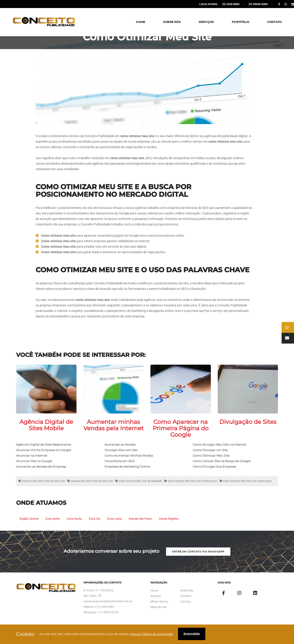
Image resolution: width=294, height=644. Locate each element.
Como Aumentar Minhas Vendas (129, 459)
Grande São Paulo (140, 523)
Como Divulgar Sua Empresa (214, 470)
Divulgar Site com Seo (121, 454)
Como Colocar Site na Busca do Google (222, 465)
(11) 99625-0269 (247, 4)
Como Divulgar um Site (210, 454)
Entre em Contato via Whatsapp (199, 557)
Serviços (200, 16)
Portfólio (235, 16)
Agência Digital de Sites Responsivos (44, 448)
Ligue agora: (199, 4)
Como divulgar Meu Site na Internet (219, 448)
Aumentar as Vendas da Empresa (41, 470)
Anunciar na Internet (32, 459)
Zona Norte (52, 523)
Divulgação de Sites (248, 426)
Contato (268, 16)
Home (135, 16)
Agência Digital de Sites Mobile (46, 429)
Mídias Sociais (159, 609)
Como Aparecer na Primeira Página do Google (181, 432)
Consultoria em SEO (120, 465)
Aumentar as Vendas (120, 448)
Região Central (29, 523)
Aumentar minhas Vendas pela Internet (113, 429)
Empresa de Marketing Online (127, 470)
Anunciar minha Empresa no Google (44, 454)
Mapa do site (158, 614)
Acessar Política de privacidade (153, 634)
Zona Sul (94, 523)
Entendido (193, 634)
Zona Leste (114, 523)
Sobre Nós (166, 16)
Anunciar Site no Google (34, 465)
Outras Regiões (169, 523)
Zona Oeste (74, 523)
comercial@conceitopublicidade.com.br (108, 609)
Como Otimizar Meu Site (211, 459)
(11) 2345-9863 (221, 4)
